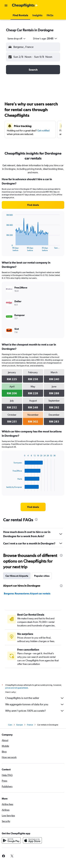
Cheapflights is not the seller (35, 698)
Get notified (43, 131)
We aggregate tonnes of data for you (35, 704)
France (30, 725)
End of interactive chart (5, 249)
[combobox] (17, 39)
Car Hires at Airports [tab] (17, 576)
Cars (10, 725)
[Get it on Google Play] (11, 840)
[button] (6, 5)
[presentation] (36, 519)
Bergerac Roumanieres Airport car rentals (27, 594)
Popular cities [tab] (42, 576)
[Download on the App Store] (32, 840)
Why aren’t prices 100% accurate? (35, 711)
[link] (33, 205)
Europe (20, 725)
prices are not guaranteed (17, 688)
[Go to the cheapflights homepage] (25, 5)
